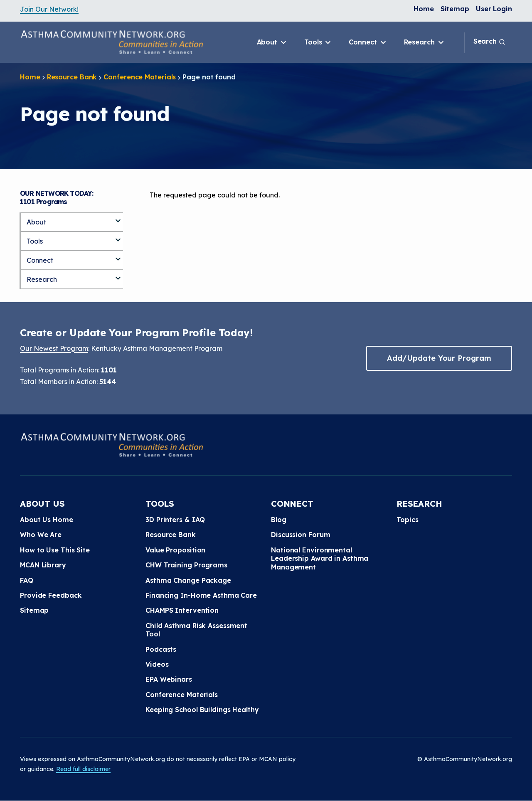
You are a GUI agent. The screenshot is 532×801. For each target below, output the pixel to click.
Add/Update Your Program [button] (439, 358)
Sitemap (455, 9)
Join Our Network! (49, 9)
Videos (157, 664)
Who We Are (41, 535)
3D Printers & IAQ (175, 520)
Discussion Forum (300, 535)
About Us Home (47, 520)
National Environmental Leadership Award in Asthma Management (320, 558)
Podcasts (161, 649)
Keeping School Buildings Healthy (202, 710)
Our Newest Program (54, 348)
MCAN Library (43, 565)
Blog (279, 520)
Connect (368, 42)
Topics (407, 520)
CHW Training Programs (186, 565)
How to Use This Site (55, 550)
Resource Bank (72, 77)
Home (424, 9)
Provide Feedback (51, 595)
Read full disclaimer (83, 769)
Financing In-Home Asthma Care (201, 595)
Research (425, 42)
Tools (318, 42)
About (272, 42)
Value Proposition (175, 550)
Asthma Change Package (188, 580)
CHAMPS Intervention (182, 610)
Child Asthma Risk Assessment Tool (196, 630)
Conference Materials (140, 77)
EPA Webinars (169, 679)
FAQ (27, 580)
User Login (494, 9)
